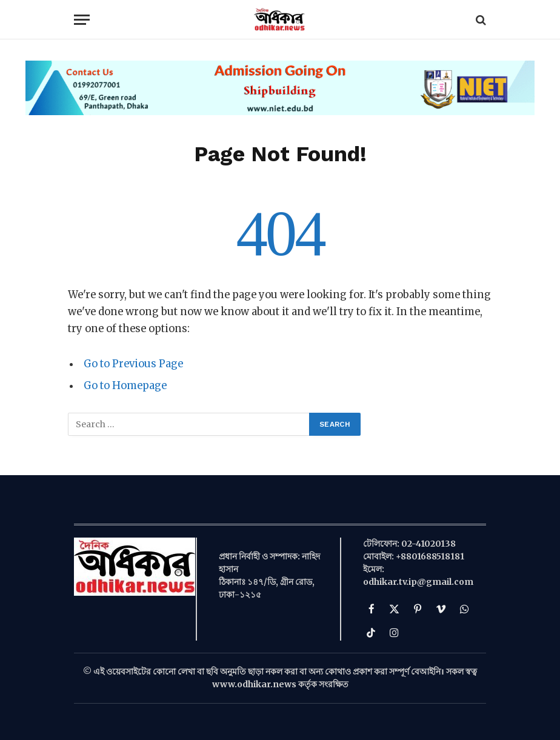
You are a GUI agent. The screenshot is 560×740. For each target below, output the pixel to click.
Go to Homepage (125, 386)
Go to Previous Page (133, 364)
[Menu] (82, 20)
